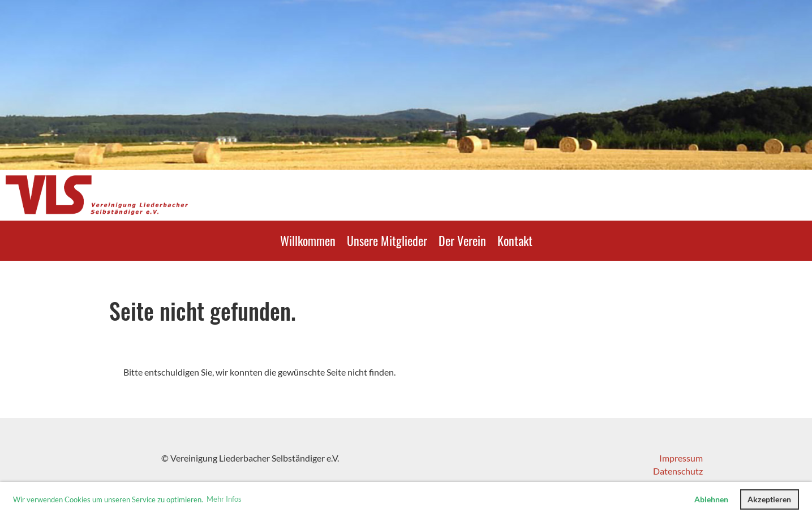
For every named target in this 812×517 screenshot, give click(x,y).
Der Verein (462, 240)
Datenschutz (678, 471)
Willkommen (308, 240)
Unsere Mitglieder (387, 240)
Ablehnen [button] (711, 499)
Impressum (681, 458)
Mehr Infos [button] (224, 499)
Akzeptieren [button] (769, 499)
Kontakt (515, 240)
